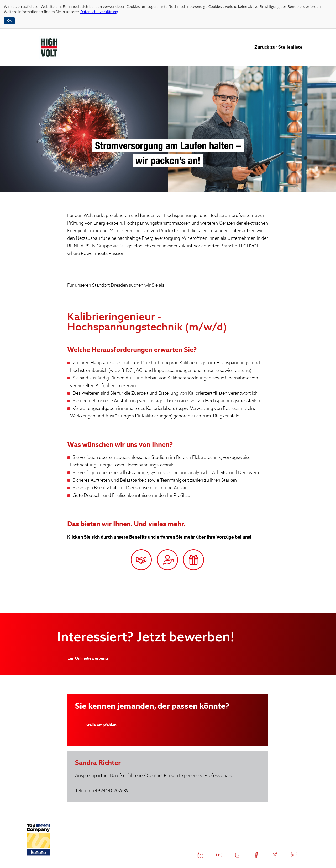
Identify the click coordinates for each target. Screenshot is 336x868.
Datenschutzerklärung (99, 12)
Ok (9, 21)
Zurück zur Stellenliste (278, 47)
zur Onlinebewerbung (88, 658)
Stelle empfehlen (101, 725)
